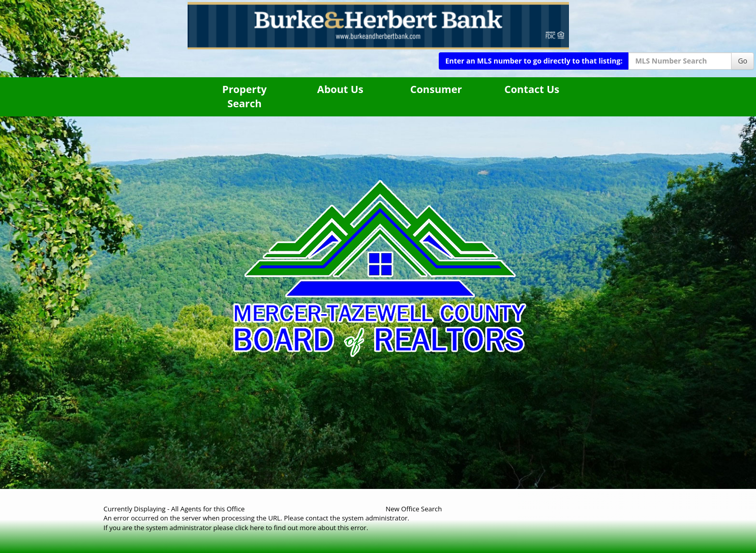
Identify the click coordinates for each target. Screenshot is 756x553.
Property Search (245, 97)
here (257, 528)
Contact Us (532, 89)
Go (743, 61)
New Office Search (414, 509)
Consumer (436, 89)
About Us (340, 89)
